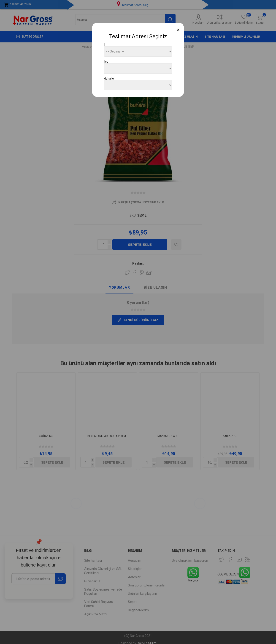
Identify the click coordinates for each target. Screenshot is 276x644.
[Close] (178, 30)
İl (104, 45)
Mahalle (109, 78)
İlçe (106, 62)
